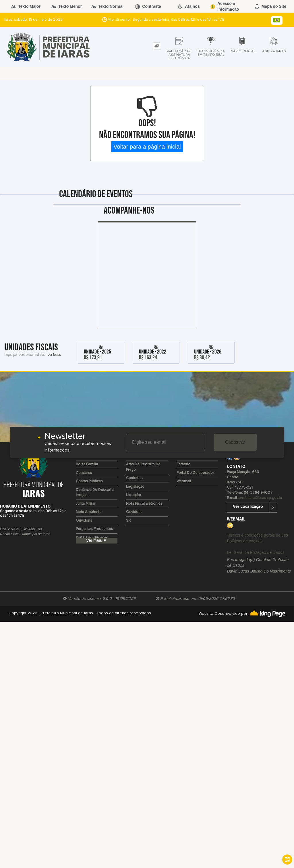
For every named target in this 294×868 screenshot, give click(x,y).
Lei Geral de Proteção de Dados (256, 552)
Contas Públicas (89, 481)
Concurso (84, 473)
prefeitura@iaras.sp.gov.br (260, 498)
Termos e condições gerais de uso (257, 535)
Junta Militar (86, 504)
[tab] (157, 46)
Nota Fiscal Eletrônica (144, 504)
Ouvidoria (84, 521)
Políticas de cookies (245, 541)
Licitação (134, 495)
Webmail (184, 481)
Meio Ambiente (89, 512)
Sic (129, 521)
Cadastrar (235, 442)
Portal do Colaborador (195, 473)
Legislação (135, 487)
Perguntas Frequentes (94, 529)
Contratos (134, 478)
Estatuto (183, 464)
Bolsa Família (87, 464)
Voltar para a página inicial (147, 147)
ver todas (54, 354)
